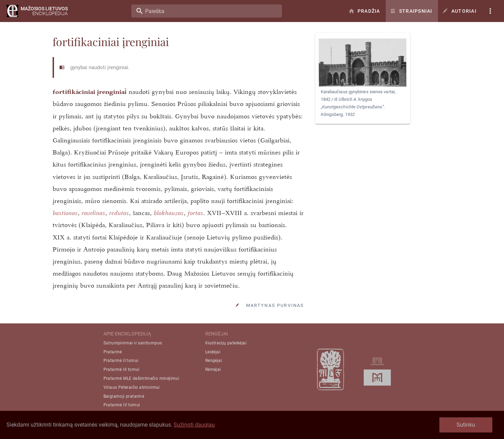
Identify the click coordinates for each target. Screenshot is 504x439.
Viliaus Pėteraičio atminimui (132, 387)
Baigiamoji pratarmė (124, 396)
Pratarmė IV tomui (122, 405)
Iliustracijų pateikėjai (226, 343)
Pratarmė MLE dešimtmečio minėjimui (141, 378)
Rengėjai (214, 361)
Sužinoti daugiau (194, 425)
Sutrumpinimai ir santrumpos (133, 343)
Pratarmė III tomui (122, 370)
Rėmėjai (213, 370)
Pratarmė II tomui (121, 361)
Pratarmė (113, 352)
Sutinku (466, 425)
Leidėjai (213, 352)
